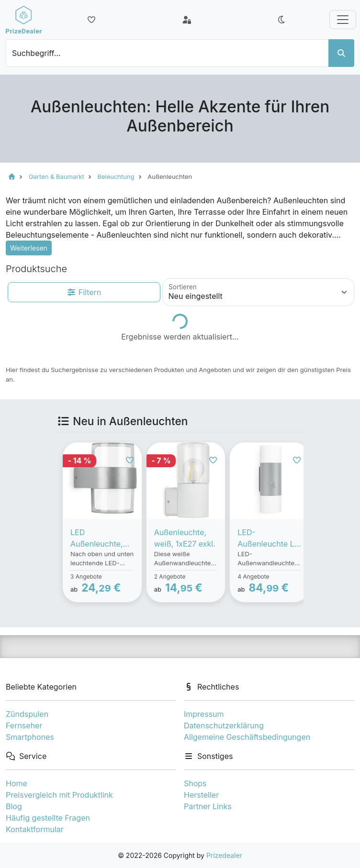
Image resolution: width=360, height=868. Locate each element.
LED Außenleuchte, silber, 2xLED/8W (101, 538)
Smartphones (30, 737)
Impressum (204, 714)
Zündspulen (27, 714)
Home (17, 783)
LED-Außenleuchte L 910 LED (266, 538)
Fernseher (24, 725)
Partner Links (208, 806)
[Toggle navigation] (343, 20)
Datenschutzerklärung (224, 725)
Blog (14, 806)
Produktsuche (36, 269)
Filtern (84, 292)
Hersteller (201, 795)
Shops (195, 783)
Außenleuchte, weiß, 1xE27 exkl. (185, 538)
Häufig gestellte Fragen (48, 818)
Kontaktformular (35, 829)
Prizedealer (224, 855)
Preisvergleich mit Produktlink (59, 795)
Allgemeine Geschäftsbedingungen (247, 737)
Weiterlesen (29, 248)
